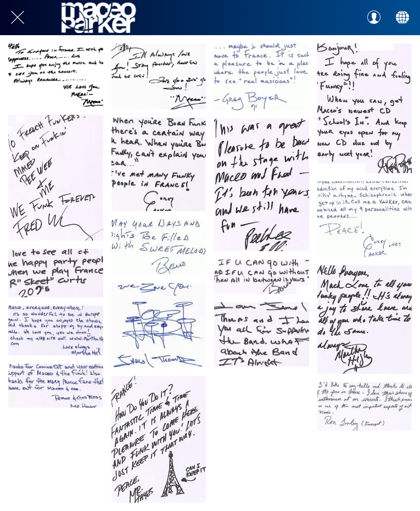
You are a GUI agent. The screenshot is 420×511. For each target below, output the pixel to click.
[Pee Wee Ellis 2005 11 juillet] (262, 185)
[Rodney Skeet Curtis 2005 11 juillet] (56, 273)
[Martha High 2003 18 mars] (56, 331)
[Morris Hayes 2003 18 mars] (56, 386)
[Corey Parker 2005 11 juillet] (159, 164)
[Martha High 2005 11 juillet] (365, 320)
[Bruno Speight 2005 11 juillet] (262, 277)
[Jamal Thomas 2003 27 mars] (159, 325)
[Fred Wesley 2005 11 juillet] (56, 178)
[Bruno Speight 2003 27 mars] (159, 247)
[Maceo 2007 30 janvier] (159, 76)
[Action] (402, 18)
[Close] (18, 18)
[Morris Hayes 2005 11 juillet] (159, 439)
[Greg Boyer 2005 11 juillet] (365, 108)
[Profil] (374, 18)
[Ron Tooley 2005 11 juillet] (365, 406)
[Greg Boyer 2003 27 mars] (262, 77)
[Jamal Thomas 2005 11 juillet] (262, 334)
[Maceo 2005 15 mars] (56, 75)
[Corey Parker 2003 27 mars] (365, 219)
